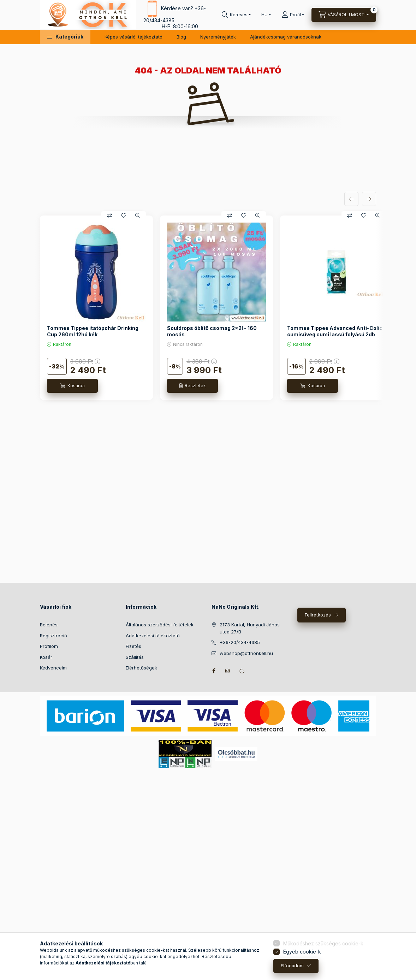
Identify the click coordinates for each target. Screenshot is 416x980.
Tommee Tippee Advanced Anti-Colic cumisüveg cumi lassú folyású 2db (335, 331)
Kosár (46, 657)
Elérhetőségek (141, 668)
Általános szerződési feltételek (160, 625)
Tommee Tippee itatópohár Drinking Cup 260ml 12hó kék (93, 331)
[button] (65, 37)
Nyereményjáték (218, 37)
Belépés (49, 625)
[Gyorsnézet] (138, 216)
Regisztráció (54, 636)
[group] (208, 308)
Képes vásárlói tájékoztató (133, 37)
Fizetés (133, 646)
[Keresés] (236, 15)
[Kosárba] (72, 386)
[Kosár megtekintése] (344, 15)
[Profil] (293, 15)
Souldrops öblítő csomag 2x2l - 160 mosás (212, 331)
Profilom (49, 646)
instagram (228, 671)
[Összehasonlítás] (109, 216)
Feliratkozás (318, 615)
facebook (214, 671)
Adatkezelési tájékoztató (153, 636)
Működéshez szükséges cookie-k (323, 943)
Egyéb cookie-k (302, 952)
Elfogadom (292, 966)
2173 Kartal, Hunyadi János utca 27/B (250, 628)
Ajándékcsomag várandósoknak (286, 37)
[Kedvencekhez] (124, 216)
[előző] (351, 199)
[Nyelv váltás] (265, 15)
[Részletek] (192, 386)
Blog (181, 37)
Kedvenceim (53, 668)
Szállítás (135, 657)
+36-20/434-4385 (240, 642)
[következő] (369, 199)
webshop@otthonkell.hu (246, 653)
